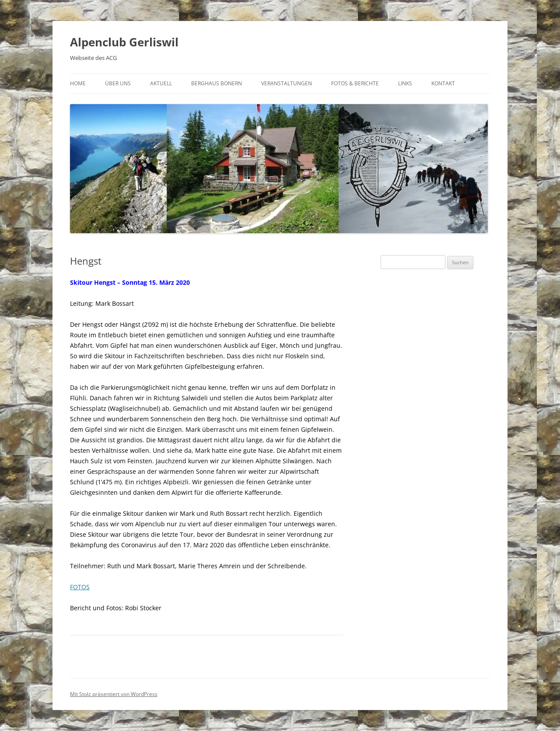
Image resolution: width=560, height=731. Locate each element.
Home (78, 83)
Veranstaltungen (287, 83)
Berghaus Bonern (217, 83)
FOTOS (80, 587)
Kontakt (443, 83)
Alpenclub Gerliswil (124, 42)
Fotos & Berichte (355, 83)
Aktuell (161, 83)
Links (405, 83)
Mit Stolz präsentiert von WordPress (114, 694)
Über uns (118, 83)
